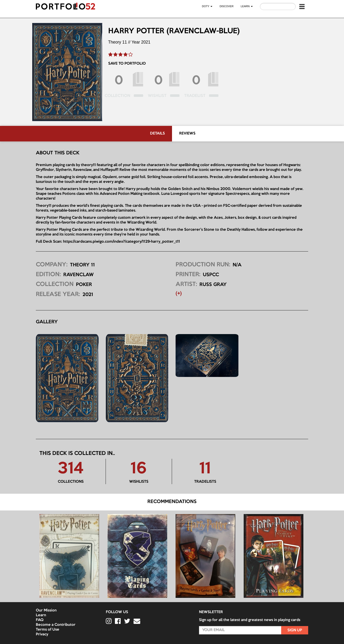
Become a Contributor (56, 625)
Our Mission (46, 610)
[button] (302, 6)
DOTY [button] (207, 6)
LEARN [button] (247, 6)
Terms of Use (48, 630)
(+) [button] (179, 294)
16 (139, 469)
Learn (41, 615)
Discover (226, 6)
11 (205, 469)
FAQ (40, 620)
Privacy (42, 634)
